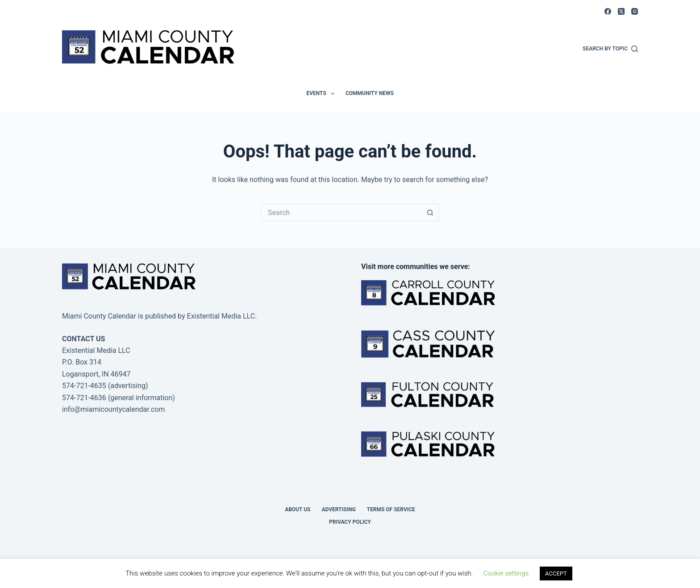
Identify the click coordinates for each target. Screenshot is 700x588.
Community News (370, 93)
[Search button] (430, 212)
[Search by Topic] (610, 49)
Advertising (338, 509)
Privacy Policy (350, 522)
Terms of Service (391, 509)
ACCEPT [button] (556, 574)
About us (298, 509)
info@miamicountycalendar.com (113, 409)
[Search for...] (341, 212)
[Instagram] (635, 11)
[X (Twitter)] (621, 11)
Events (322, 94)
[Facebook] (608, 11)
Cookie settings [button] (506, 573)
